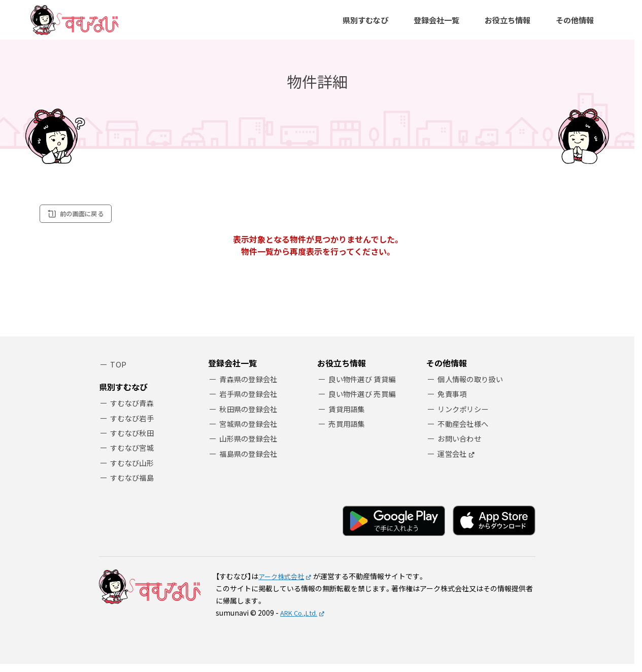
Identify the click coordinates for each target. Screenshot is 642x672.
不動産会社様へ (465, 432)
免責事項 (453, 401)
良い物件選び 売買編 (365, 401)
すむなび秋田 (134, 438)
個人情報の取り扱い (473, 385)
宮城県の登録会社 (251, 432)
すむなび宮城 (134, 453)
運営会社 (453, 463)
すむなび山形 (134, 469)
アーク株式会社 (283, 584)
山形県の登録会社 (251, 447)
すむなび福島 (134, 484)
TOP (119, 371)
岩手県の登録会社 (251, 401)
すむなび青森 (134, 407)
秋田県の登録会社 (251, 416)
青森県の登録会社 (251, 385)
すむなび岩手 (134, 423)
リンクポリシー (465, 416)
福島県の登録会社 (251, 463)
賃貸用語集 (348, 416)
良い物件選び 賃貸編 (365, 385)
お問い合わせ (461, 447)
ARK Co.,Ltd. (301, 620)
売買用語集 (348, 432)
